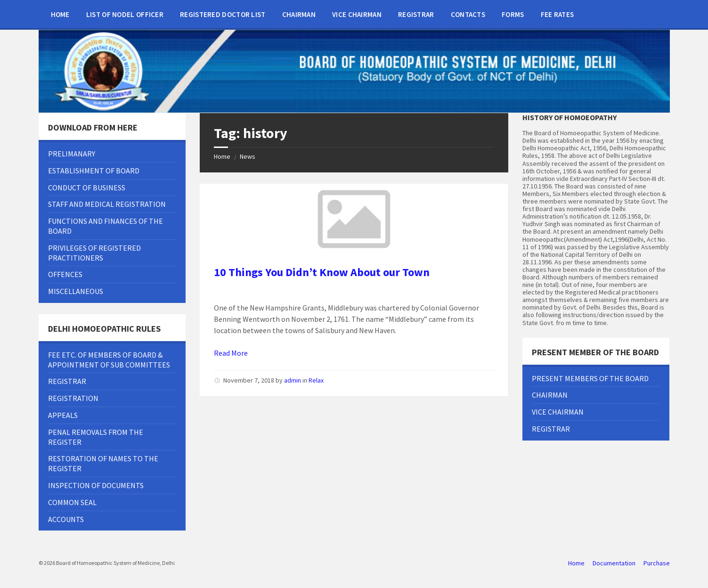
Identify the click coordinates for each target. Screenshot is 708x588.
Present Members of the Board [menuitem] (590, 378)
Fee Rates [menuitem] (557, 14)
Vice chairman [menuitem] (357, 14)
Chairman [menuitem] (299, 14)
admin (293, 380)
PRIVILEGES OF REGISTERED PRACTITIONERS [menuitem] (94, 253)
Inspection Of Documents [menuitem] (96, 485)
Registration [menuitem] (73, 398)
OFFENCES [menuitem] (65, 274)
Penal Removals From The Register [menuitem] (96, 437)
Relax (316, 380)
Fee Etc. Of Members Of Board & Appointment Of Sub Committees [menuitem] (109, 360)
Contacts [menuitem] (468, 14)
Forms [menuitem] (513, 14)
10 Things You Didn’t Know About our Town (322, 272)
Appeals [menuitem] (63, 415)
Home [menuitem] (60, 14)
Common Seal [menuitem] (72, 502)
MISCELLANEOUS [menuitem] (76, 291)
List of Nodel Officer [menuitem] (125, 14)
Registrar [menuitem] (416, 14)
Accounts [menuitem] (66, 519)
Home (222, 156)
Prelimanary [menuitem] (72, 154)
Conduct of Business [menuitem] (87, 188)
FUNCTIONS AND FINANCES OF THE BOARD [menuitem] (106, 226)
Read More (231, 353)
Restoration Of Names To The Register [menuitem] (103, 463)
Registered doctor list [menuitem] (223, 14)
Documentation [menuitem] (614, 563)
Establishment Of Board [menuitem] (94, 171)
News (248, 156)
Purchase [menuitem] (657, 563)
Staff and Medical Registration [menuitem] (107, 204)
